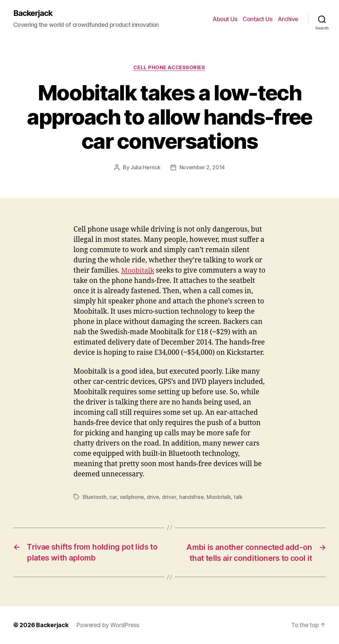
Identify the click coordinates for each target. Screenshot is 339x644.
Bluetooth (95, 497)
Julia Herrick (145, 168)
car (113, 497)
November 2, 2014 (202, 168)
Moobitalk (138, 270)
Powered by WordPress (108, 625)
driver (169, 497)
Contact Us (258, 19)
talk (238, 497)
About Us (225, 19)
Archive (288, 19)
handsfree (191, 497)
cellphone (132, 497)
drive (153, 497)
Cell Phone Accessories (169, 68)
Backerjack (33, 13)
